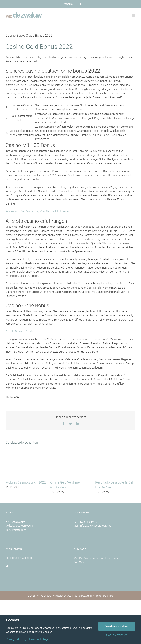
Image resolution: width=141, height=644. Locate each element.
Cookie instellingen (39, 639)
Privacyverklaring (16, 639)
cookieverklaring (105, 596)
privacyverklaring (87, 596)
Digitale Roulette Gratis (19, 332)
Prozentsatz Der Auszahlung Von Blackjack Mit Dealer (38, 211)
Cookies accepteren (117, 626)
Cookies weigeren (117, 635)
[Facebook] (7, 567)
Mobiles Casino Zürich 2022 (26, 482)
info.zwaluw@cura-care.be (95, 526)
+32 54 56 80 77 (88, 522)
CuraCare (79, 562)
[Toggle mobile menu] (134, 15)
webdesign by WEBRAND (65, 596)
